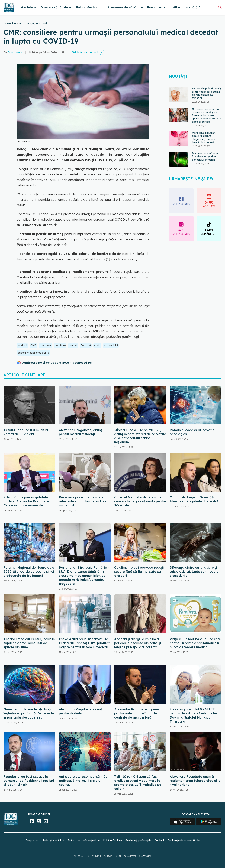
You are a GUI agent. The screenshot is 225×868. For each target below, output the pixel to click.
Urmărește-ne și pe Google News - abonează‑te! (57, 363)
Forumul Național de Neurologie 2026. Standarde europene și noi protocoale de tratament (29, 572)
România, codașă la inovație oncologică (192, 432)
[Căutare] (220, 7)
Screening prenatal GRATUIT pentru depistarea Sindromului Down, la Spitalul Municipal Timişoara (193, 715)
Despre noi (32, 840)
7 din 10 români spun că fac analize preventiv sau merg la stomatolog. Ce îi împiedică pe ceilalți (138, 783)
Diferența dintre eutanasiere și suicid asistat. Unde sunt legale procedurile (194, 572)
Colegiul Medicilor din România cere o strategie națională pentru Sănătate (140, 501)
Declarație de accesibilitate (184, 840)
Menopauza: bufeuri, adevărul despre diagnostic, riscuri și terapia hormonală (204, 138)
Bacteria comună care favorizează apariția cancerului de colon (205, 157)
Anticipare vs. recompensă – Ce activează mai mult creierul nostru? (83, 781)
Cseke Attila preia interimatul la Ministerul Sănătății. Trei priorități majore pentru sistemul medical (85, 643)
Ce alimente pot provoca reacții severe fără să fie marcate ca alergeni (139, 572)
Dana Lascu (15, 52)
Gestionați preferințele (138, 840)
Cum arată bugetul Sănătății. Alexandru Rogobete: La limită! (194, 499)
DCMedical (10, 24)
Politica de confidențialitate (84, 840)
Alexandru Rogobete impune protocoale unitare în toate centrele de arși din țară (136, 713)
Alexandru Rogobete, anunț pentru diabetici (80, 711)
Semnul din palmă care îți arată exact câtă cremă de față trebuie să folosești (207, 93)
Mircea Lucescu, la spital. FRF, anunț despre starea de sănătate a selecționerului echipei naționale (140, 436)
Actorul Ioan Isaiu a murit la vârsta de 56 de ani (26, 432)
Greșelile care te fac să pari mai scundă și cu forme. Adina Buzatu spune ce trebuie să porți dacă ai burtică (206, 115)
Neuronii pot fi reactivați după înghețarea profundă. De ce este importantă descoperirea (29, 713)
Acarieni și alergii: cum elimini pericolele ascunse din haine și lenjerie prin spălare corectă (138, 643)
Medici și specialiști (53, 840)
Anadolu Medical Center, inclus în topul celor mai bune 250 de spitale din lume (29, 643)
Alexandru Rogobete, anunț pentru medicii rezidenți (80, 432)
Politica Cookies (112, 840)
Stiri (45, 24)
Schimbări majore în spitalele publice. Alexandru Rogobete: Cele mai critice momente (26, 501)
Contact (159, 840)
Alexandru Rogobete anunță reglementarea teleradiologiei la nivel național (195, 781)
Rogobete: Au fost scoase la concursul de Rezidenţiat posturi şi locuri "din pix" (29, 781)
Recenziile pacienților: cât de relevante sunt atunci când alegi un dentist (84, 501)
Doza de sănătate (29, 24)
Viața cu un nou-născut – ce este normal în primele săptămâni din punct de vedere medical (195, 643)
